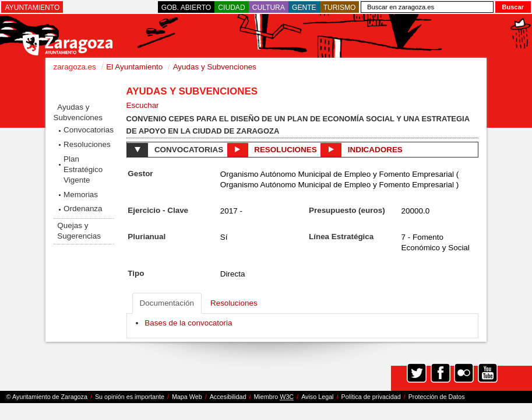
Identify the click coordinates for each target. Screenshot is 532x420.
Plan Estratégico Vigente (83, 169)
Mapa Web (187, 397)
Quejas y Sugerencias (79, 231)
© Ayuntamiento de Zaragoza (47, 397)
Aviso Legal (317, 397)
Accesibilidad (228, 397)
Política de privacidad (371, 397)
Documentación (167, 303)
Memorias (81, 195)
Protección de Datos (437, 397)
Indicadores (361, 150)
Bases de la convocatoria (188, 323)
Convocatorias (89, 130)
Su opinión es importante (130, 397)
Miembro (274, 397)
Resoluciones (87, 144)
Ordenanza (83, 209)
